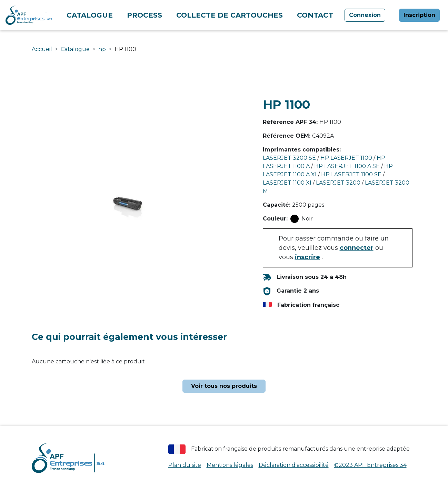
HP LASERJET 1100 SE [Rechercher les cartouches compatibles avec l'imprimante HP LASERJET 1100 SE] (351, 174)
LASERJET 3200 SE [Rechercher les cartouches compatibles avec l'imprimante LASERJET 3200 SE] (289, 158)
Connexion (365, 15)
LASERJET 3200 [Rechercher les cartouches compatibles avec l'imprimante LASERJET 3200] (338, 183)
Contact (315, 15)
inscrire (307, 257)
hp (102, 49)
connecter (357, 248)
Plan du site (185, 465)
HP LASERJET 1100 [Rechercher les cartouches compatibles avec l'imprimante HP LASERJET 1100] (346, 158)
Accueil (42, 49)
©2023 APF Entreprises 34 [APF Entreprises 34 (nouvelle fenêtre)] (370, 465)
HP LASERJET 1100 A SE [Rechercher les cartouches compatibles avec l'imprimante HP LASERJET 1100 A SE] (347, 166)
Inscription (419, 15)
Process (145, 15)
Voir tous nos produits (224, 386)
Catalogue (90, 15)
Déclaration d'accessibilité (294, 465)
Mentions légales (230, 465)
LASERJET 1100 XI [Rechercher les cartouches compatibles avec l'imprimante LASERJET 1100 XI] (287, 183)
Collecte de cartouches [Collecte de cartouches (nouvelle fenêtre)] (230, 15)
